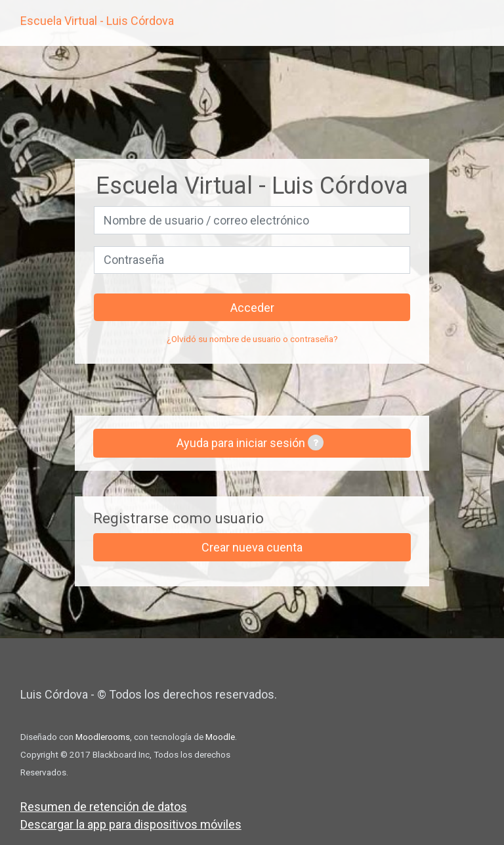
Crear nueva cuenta (252, 547)
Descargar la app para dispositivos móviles (131, 824)
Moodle (220, 737)
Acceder (252, 308)
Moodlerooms (103, 737)
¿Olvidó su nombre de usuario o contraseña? (252, 339)
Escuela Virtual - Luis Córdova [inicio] (97, 21)
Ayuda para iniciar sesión (250, 443)
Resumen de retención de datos (104, 807)
